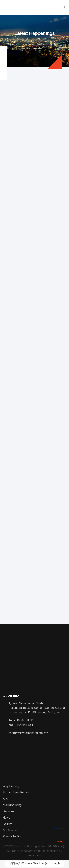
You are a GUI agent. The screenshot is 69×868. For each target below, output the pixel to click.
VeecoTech (34, 856)
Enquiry (59, 837)
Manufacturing (12, 805)
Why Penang (11, 786)
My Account (11, 830)
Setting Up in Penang (16, 793)
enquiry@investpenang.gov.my (28, 733)
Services (9, 812)
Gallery (7, 824)
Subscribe (59, 823)
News (7, 818)
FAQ (6, 799)
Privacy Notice (12, 837)
